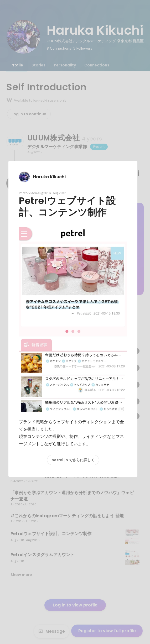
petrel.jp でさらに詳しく (73, 460)
